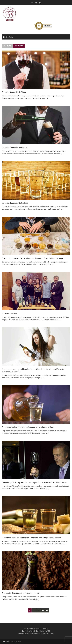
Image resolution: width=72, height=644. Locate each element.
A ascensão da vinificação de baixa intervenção (21, 593)
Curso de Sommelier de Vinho (14, 92)
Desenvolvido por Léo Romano (11, 641)
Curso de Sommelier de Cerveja (15, 148)
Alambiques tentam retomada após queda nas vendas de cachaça (28, 427)
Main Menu (9, 37)
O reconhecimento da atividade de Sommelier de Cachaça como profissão (31, 538)
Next (45, 610)
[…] (46, 98)
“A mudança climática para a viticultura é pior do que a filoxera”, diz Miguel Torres (34, 482)
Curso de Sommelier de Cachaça (15, 203)
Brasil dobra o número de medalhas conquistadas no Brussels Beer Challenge (33, 258)
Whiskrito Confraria (10, 314)
